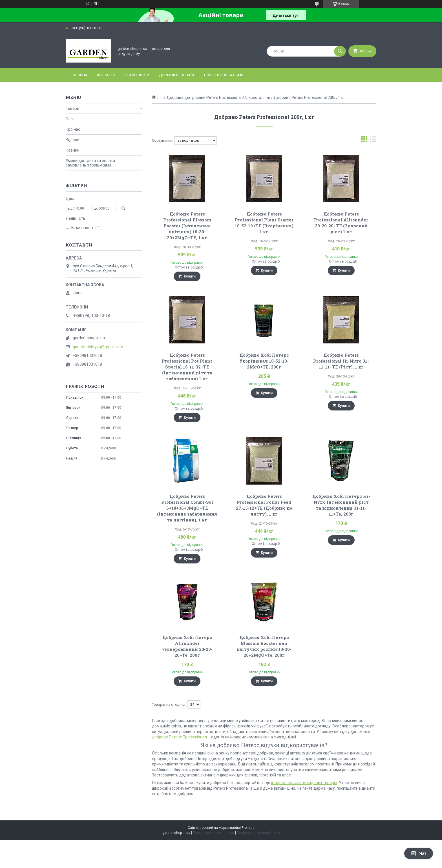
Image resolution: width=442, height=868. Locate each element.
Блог (70, 119)
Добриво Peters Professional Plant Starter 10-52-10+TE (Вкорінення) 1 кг (264, 223)
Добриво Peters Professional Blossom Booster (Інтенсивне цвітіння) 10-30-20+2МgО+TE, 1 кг (187, 226)
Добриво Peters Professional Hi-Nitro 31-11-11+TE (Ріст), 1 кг (341, 361)
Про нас (73, 129)
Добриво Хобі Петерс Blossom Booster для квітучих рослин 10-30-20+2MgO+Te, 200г (264, 646)
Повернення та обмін (224, 75)
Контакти (106, 75)
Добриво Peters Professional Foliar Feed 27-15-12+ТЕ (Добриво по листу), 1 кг (264, 505)
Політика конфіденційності (258, 833)
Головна (79, 75)
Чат (419, 853)
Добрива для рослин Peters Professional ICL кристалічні (218, 97)
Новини (73, 150)
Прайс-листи (137, 75)
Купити (190, 276)
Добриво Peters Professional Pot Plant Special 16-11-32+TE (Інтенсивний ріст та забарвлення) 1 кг (187, 367)
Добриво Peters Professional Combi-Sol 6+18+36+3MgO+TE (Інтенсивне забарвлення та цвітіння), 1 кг (187, 508)
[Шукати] (340, 51)
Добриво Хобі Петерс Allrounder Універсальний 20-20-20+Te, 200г (187, 646)
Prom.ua (248, 828)
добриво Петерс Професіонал (179, 737)
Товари (72, 108)
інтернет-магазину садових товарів (304, 783)
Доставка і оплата (177, 75)
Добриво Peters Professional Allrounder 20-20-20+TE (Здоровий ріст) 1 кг (341, 223)
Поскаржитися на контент (214, 833)
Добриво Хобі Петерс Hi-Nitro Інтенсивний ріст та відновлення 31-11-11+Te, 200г (341, 505)
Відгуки (73, 140)
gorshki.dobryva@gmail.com (98, 347)
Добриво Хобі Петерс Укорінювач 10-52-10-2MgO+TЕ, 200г (264, 361)
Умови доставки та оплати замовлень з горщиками (90, 163)
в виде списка (373, 140)
